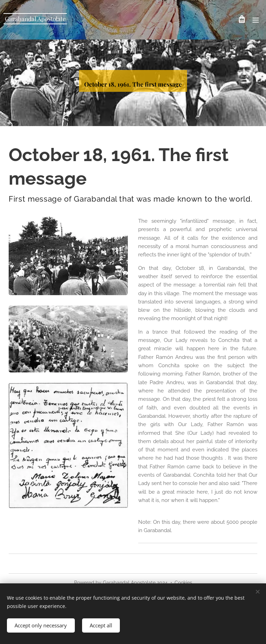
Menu (256, 20)
